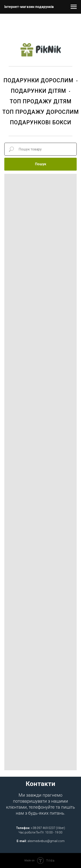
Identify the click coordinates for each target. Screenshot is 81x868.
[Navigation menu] (74, 7)
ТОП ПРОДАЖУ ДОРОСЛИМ (41, 112)
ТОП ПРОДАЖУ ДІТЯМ (41, 101)
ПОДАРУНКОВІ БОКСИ (41, 122)
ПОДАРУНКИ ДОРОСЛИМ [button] (39, 80)
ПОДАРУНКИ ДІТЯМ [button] (39, 91)
